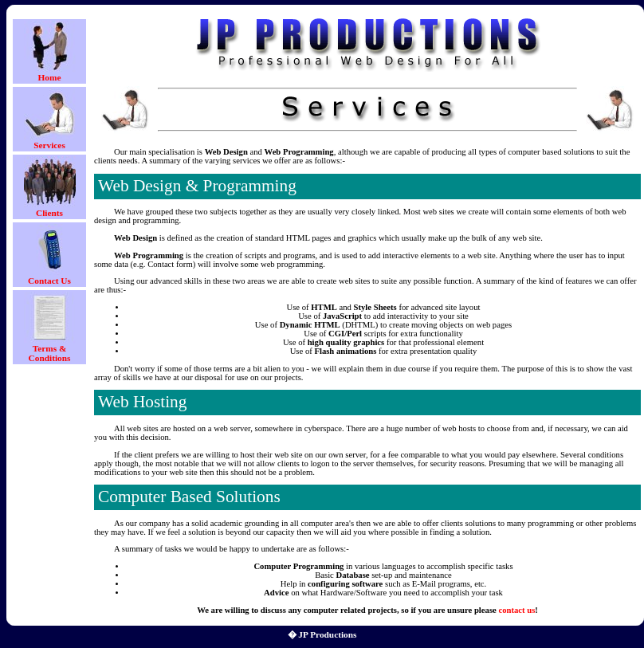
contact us (516, 610)
